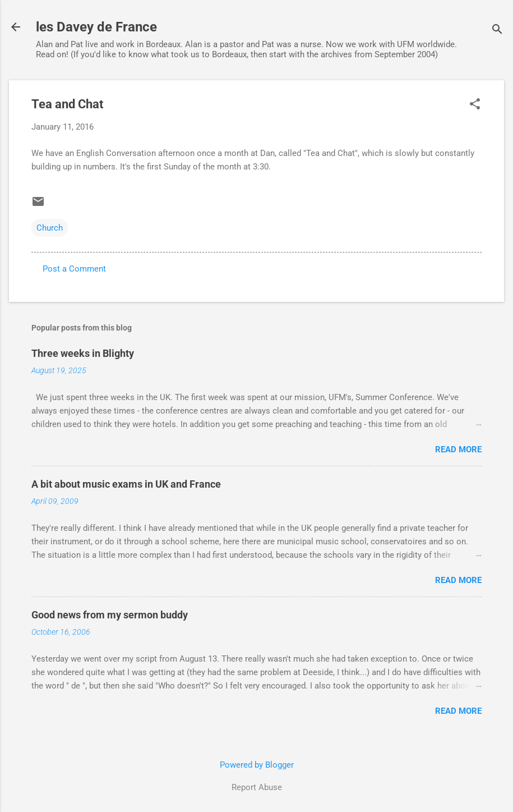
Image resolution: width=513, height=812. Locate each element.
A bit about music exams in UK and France (126, 484)
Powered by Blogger (257, 765)
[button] (475, 105)
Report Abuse (257, 787)
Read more (458, 449)
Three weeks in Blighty (83, 353)
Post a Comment (74, 269)
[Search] (497, 31)
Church (50, 228)
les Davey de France (96, 27)
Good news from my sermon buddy (110, 615)
